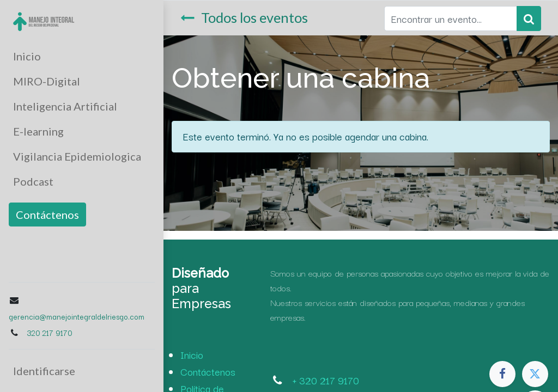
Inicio (192, 354)
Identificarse (44, 371)
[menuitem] (82, 56)
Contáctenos (47, 215)
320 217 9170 (49, 333)
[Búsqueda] (529, 18)
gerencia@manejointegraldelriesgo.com (77, 316)
